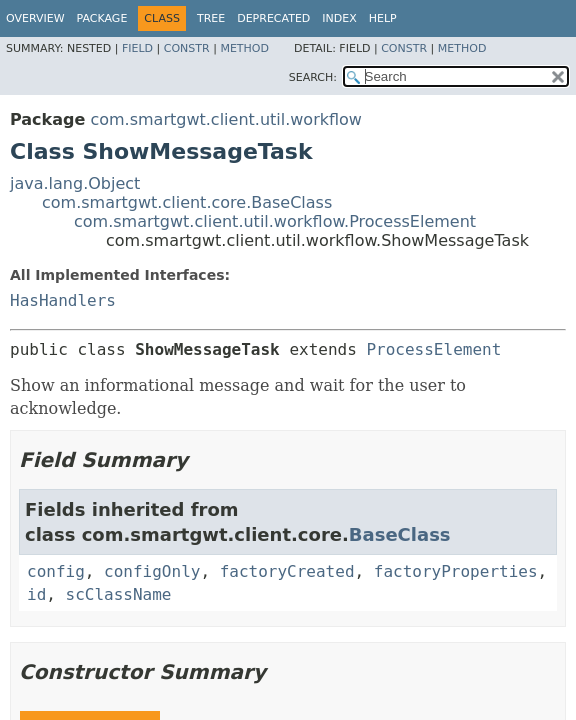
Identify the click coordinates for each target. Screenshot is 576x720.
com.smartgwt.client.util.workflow (226, 119)
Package (102, 18)
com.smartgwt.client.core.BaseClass (187, 202)
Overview (35, 18)
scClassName (119, 594)
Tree (211, 18)
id (36, 594)
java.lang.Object (75, 183)
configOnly (152, 571)
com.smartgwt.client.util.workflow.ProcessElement (275, 221)
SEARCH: (313, 77)
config (56, 571)
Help (383, 18)
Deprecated (273, 18)
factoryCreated (287, 571)
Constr (187, 48)
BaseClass (400, 534)
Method (244, 48)
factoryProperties (456, 571)
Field (137, 48)
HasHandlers (63, 300)
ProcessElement (433, 349)
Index (339, 18)
